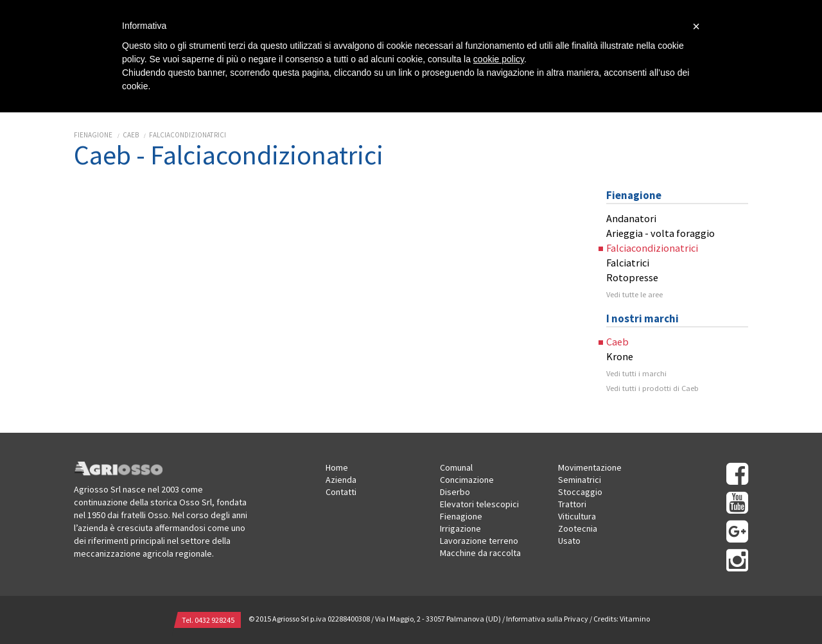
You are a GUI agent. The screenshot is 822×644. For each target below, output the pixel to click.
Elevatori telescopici (479, 504)
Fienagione (93, 135)
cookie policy (499, 59)
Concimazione (467, 480)
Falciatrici (628, 263)
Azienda (341, 480)
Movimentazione (590, 467)
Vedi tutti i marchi (636, 373)
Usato (569, 541)
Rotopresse (632, 277)
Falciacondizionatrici (188, 135)
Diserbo (455, 492)
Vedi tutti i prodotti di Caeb (652, 388)
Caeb (131, 135)
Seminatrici (580, 480)
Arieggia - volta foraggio (660, 233)
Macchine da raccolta (480, 553)
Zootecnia (578, 528)
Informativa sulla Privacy (547, 619)
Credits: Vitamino (622, 619)
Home (337, 467)
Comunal (456, 467)
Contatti (341, 492)
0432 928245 (214, 620)
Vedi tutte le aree (634, 294)
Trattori (572, 504)
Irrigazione (460, 528)
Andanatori (631, 218)
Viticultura (577, 516)
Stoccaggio (580, 492)
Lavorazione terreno (479, 541)
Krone (620, 356)
